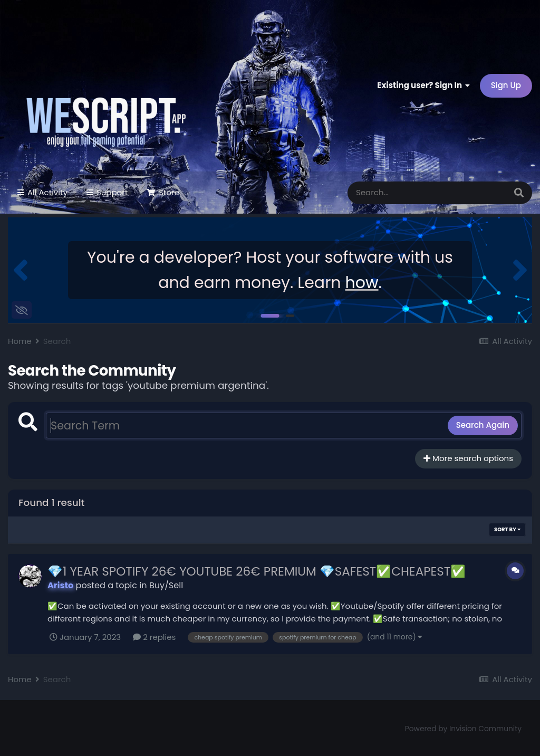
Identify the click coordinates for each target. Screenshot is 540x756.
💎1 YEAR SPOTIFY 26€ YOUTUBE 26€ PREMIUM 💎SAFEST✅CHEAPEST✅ (257, 571)
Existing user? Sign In (423, 85)
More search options (468, 458)
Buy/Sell (166, 585)
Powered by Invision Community (463, 729)
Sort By (507, 529)
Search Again (483, 425)
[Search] (394, 193)
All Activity (46, 192)
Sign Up (506, 85)
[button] (20, 270)
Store (168, 192)
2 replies (154, 637)
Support (111, 192)
